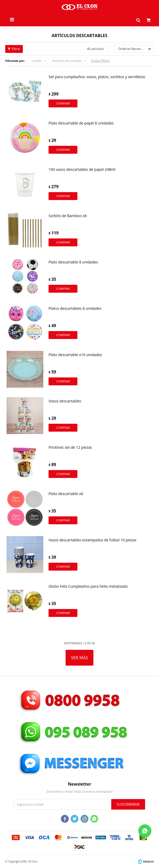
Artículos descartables (67, 61)
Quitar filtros (100, 61)
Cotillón (37, 61)
